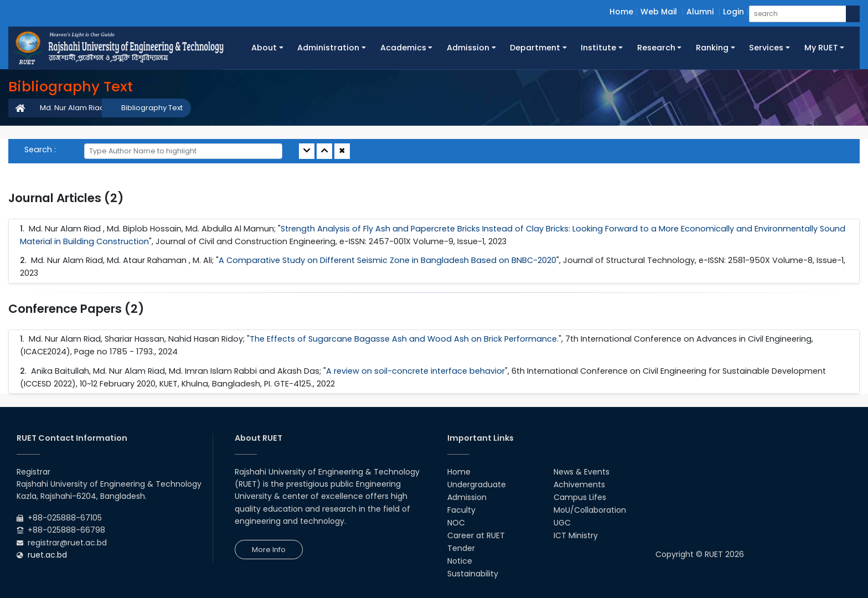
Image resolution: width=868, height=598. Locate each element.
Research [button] (656, 48)
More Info (269, 550)
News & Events (582, 472)
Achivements (579, 484)
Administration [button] (328, 48)
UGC (562, 523)
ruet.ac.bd (47, 555)
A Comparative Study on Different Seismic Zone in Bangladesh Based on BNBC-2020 (387, 260)
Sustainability (473, 574)
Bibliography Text (152, 108)
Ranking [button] (712, 48)
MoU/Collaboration (590, 510)
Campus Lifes (580, 497)
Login (733, 12)
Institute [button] (598, 48)
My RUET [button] (821, 48)
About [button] (264, 48)
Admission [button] (468, 48)
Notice (460, 561)
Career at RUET (476, 535)
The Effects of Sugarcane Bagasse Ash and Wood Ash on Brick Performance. (404, 339)
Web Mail (659, 12)
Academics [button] (403, 48)
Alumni (700, 12)
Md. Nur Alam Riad (72, 108)
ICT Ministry (576, 535)
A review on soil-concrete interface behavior (415, 371)
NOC (456, 523)
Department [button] (535, 48)
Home (621, 12)
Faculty (461, 510)
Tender (461, 548)
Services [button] (766, 48)
